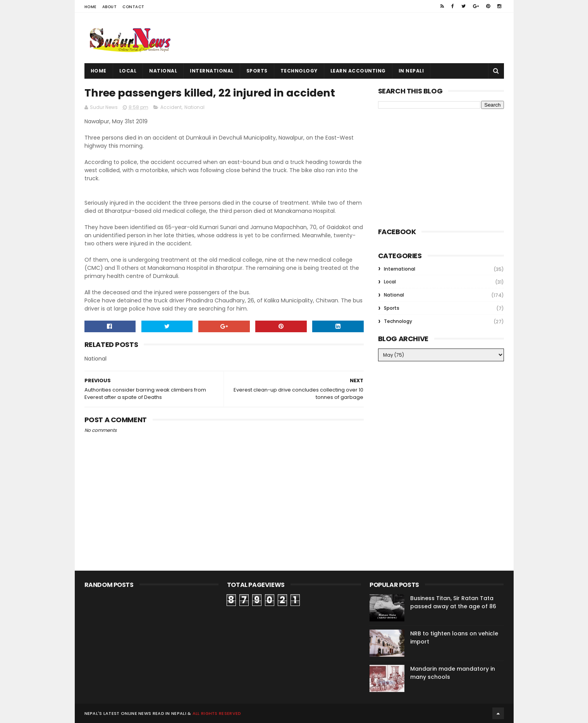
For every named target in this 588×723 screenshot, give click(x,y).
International (212, 71)
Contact (133, 7)
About (110, 7)
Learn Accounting (358, 71)
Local (128, 71)
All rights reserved (217, 713)
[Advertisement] (363, 38)
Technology (299, 71)
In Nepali (411, 71)
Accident (171, 107)
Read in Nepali (169, 713)
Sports (257, 71)
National (163, 71)
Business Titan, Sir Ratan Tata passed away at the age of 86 (453, 602)
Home (90, 7)
